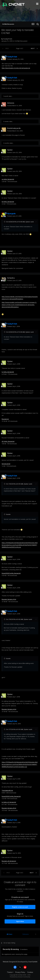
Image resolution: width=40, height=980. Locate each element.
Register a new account (20, 907)
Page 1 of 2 (20, 48)
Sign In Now (20, 921)
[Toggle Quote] (5, 222)
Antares (11, 103)
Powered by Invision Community (20, 977)
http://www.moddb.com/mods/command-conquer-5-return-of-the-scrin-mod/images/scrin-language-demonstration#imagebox (19, 305)
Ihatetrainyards (14, 128)
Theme (10, 972)
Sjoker (10, 150)
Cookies (30, 972)
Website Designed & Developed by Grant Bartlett (20, 962)
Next (33, 48)
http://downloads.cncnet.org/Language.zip (16, 68)
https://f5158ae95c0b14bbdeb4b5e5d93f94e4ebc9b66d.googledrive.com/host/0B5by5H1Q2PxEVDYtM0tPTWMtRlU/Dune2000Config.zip (20, 545)
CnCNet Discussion (21, 41)
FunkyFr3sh (8, 39)
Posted (15, 59)
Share (9, 934)
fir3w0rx (11, 278)
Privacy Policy (20, 972)
